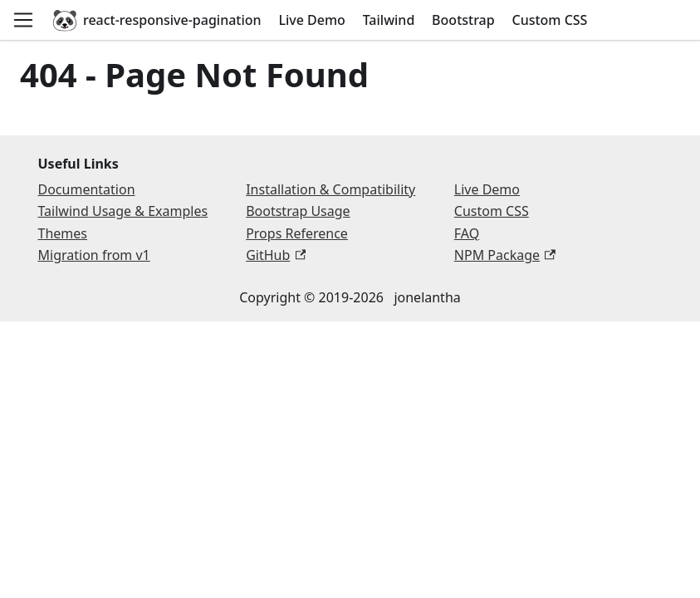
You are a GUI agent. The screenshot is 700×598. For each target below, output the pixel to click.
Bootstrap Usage (298, 211)
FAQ (467, 233)
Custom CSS (549, 20)
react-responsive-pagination (157, 20)
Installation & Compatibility (330, 189)
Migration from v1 (94, 255)
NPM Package (505, 255)
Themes (63, 233)
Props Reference (297, 233)
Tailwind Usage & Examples (123, 211)
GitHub (276, 255)
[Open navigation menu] (24, 20)
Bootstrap (463, 20)
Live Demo (311, 20)
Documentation (87, 189)
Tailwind (389, 20)
